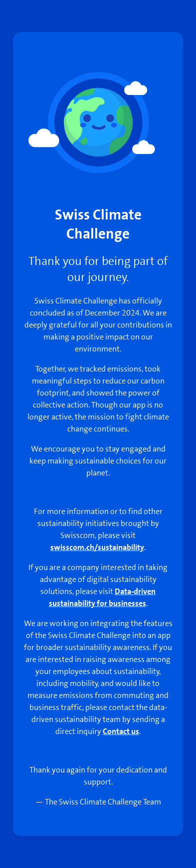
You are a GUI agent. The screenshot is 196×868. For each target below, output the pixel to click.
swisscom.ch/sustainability (97, 547)
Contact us (121, 731)
